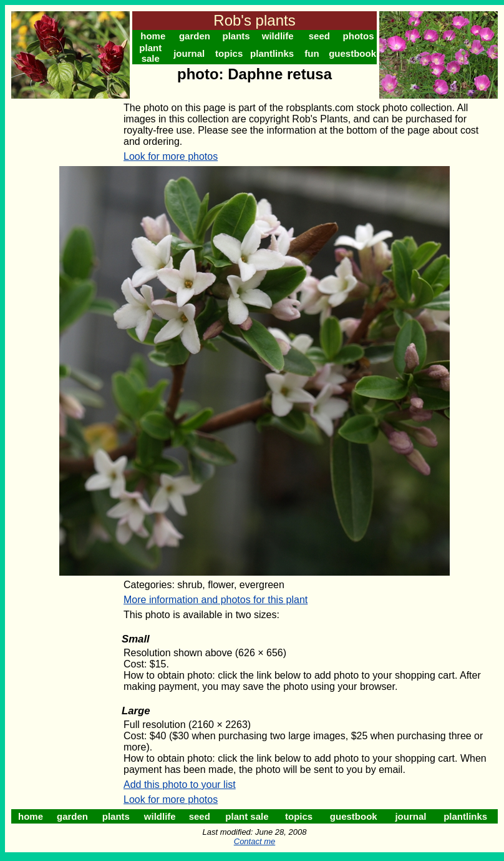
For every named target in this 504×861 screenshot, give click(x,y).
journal (189, 53)
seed (319, 36)
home (153, 36)
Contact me (254, 841)
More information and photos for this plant (216, 600)
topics (229, 53)
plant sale (150, 53)
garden (195, 36)
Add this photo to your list (180, 785)
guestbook (352, 53)
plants (236, 36)
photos (359, 36)
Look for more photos (171, 156)
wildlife (278, 36)
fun (312, 53)
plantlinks (272, 53)
